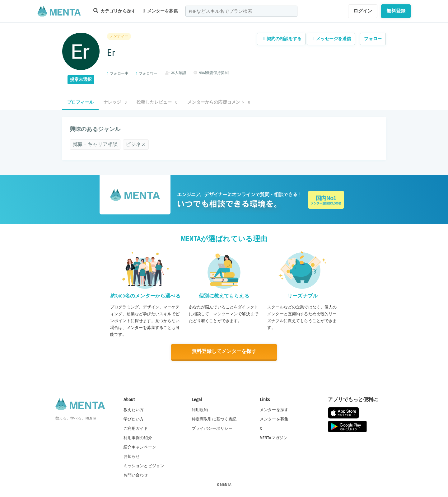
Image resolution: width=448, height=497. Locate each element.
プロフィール (80, 102)
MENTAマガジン (274, 438)
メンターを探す (274, 409)
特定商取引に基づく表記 (214, 419)
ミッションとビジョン (144, 466)
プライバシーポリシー (212, 428)
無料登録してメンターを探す (224, 352)
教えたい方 (134, 409)
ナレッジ (115, 102)
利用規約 (200, 409)
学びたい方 (134, 419)
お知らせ (132, 456)
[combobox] (241, 11)
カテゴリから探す (114, 11)
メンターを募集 (161, 11)
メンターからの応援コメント (219, 102)
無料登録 (396, 11)
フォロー (373, 39)
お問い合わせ (136, 475)
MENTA (226, 484)
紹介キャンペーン (140, 447)
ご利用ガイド (136, 428)
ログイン (363, 11)
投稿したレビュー (157, 102)
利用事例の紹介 (138, 438)
